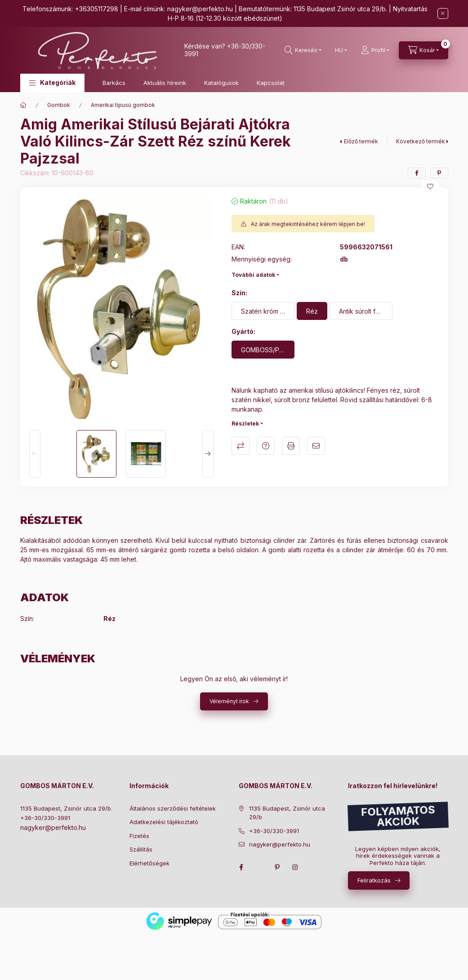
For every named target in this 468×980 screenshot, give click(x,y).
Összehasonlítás (241, 446)
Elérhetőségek (149, 863)
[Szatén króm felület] (263, 311)
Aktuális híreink (165, 83)
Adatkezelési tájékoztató (164, 822)
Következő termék (421, 141)
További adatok (253, 275)
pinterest (277, 867)
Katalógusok (221, 83)
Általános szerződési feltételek (173, 808)
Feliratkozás (374, 880)
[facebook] (417, 173)
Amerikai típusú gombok (123, 105)
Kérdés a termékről (266, 446)
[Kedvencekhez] (430, 186)
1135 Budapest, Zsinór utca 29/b (66, 808)
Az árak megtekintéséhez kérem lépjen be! (308, 224)
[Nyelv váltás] (339, 50)
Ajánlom (316, 446)
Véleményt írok (229, 701)
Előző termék (361, 141)
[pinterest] (439, 173)
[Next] (208, 454)
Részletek (245, 423)
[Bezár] (443, 13)
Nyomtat (291, 446)
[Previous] (35, 454)
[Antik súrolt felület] (361, 311)
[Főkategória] (23, 105)
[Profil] (375, 50)
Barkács (114, 83)
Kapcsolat (271, 83)
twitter (259, 867)
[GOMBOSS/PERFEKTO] (263, 350)
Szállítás (141, 849)
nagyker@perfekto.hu (200, 9)
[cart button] (423, 50)
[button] (52, 83)
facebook (241, 867)
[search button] (303, 50)
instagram (295, 867)
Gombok (59, 105)
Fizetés (139, 836)
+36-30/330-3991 (45, 818)
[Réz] (312, 311)
